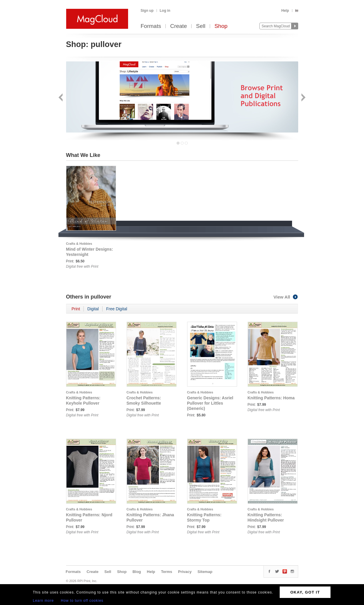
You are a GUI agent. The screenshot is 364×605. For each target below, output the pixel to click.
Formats (151, 26)
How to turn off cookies (82, 601)
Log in (165, 11)
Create (178, 26)
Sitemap (205, 572)
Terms (167, 572)
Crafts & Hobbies (79, 244)
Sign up (147, 11)
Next (303, 98)
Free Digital (117, 309)
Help (285, 11)
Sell (201, 26)
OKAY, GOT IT (305, 592)
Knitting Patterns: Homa (271, 398)
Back (61, 98)
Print (76, 309)
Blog (137, 572)
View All (286, 297)
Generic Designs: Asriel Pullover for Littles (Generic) (210, 403)
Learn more (43, 601)
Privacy (185, 572)
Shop (221, 26)
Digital (93, 309)
